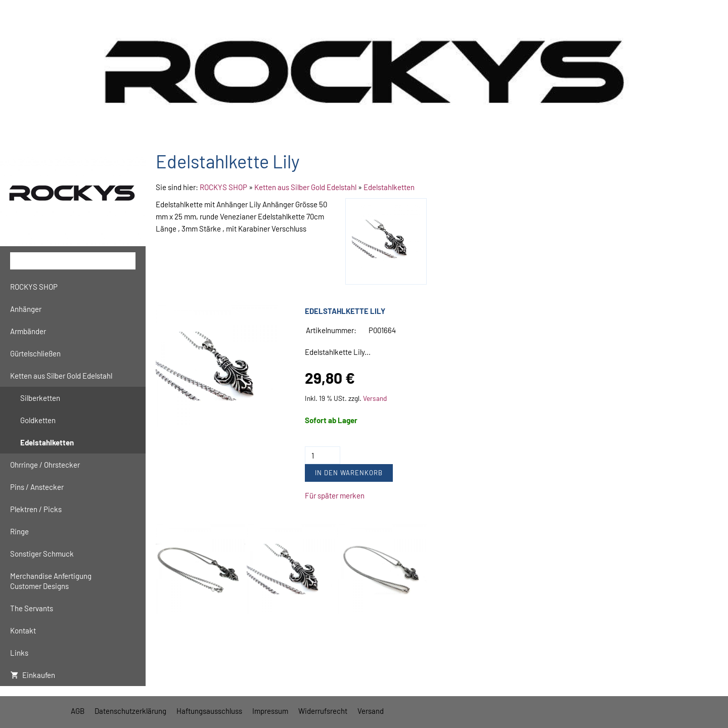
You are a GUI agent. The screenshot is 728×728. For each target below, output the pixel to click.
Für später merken (335, 495)
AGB (78, 711)
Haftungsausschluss (209, 711)
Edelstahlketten (389, 187)
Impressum (270, 711)
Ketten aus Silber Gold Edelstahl (305, 187)
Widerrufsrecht (323, 711)
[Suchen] (73, 261)
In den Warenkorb (349, 473)
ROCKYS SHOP (223, 187)
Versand (375, 398)
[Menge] (323, 455)
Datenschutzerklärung (130, 711)
